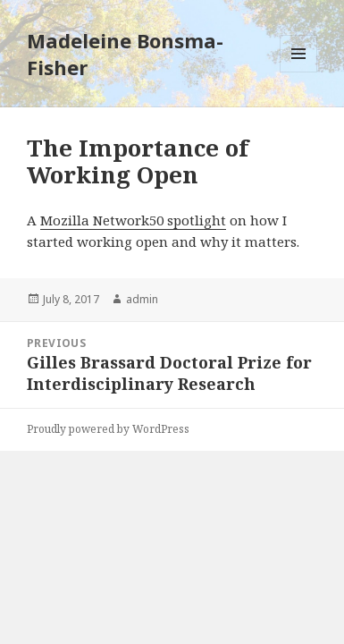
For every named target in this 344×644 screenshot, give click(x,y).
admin (142, 299)
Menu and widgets (299, 72)
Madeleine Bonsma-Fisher (125, 54)
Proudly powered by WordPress (108, 429)
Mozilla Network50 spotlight (133, 220)
